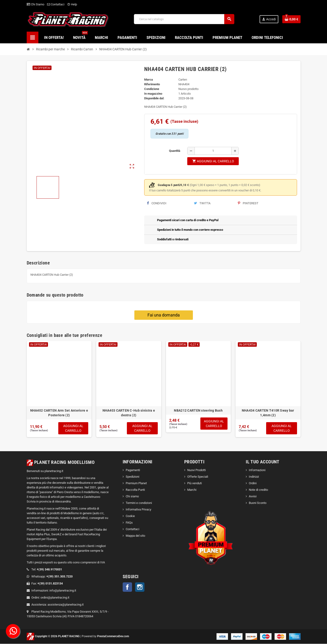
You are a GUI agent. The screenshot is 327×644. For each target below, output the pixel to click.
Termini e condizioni (139, 503)
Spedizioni (132, 477)
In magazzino (153, 94)
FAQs (129, 523)
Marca (149, 80)
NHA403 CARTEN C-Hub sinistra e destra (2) (129, 413)
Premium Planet (136, 484)
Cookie (130, 516)
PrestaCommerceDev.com (113, 637)
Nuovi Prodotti (197, 471)
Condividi (157, 203)
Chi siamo (132, 497)
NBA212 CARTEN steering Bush (198, 410)
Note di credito (258, 490)
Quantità (175, 151)
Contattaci (56, 4)
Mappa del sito (135, 536)
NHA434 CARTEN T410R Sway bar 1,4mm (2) (268, 413)
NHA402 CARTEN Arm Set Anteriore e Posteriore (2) (59, 413)
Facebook (127, 588)
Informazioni (257, 471)
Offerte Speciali (198, 477)
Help (72, 4)
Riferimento (152, 84)
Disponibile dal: (154, 98)
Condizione (152, 89)
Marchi (192, 490)
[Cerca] (184, 19)
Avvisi (253, 497)
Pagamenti (133, 471)
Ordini (253, 484)
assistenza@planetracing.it (66, 605)
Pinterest (248, 203)
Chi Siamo (35, 4)
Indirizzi (254, 477)
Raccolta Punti (135, 490)
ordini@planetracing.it (55, 598)
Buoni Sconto (258, 503)
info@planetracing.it (63, 591)
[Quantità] (213, 151)
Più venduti (195, 484)
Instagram (140, 588)
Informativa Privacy (138, 510)
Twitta (202, 203)
